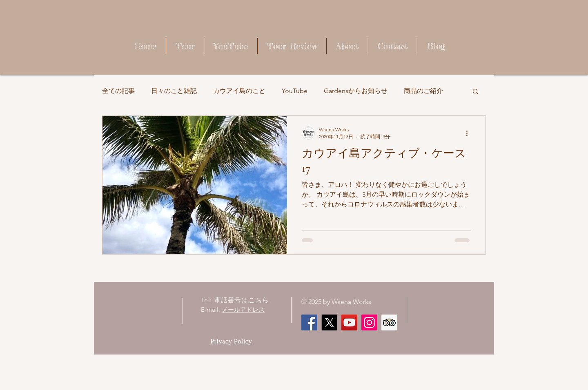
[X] (329, 322)
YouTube (295, 91)
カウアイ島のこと (239, 91)
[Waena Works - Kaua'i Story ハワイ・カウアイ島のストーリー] (349, 322)
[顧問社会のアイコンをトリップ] (389, 322)
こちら (258, 300)
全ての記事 (118, 91)
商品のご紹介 (423, 91)
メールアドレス (243, 309)
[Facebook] (309, 322)
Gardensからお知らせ (356, 91)
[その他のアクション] (470, 133)
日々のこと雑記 (174, 91)
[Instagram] (369, 322)
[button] (476, 92)
